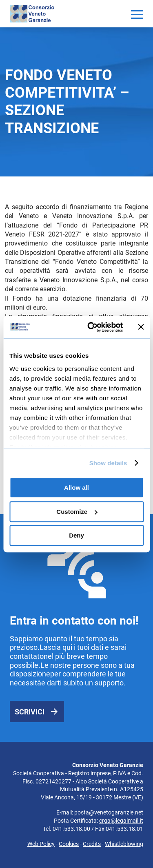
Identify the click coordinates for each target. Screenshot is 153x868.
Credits (92, 844)
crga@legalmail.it (121, 821)
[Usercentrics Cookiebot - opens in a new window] (91, 327)
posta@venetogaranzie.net (109, 812)
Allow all (76, 488)
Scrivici (30, 712)
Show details (108, 463)
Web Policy (41, 844)
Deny (76, 535)
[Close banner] (141, 327)
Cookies (69, 844)
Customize (77, 512)
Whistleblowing (124, 844)
